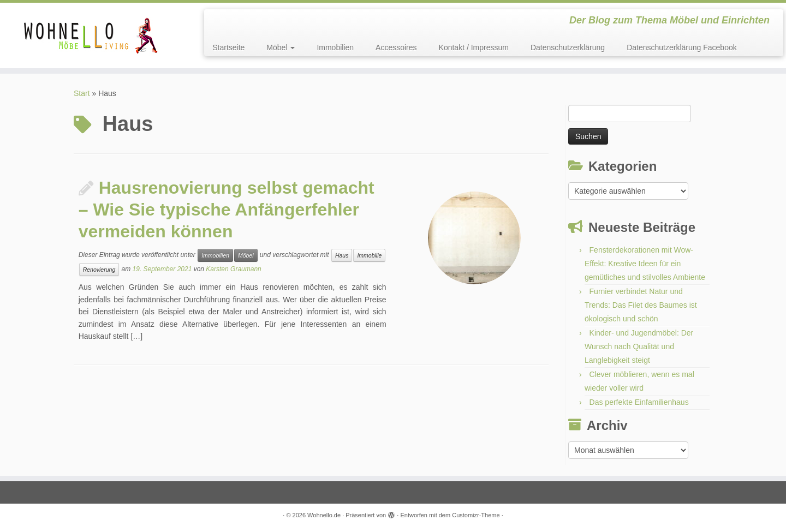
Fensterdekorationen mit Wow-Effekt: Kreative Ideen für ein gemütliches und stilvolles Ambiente (645, 264)
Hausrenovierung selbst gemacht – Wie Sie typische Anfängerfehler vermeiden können (227, 210)
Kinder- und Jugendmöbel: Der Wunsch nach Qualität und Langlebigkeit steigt (639, 346)
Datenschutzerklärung (568, 47)
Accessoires (396, 47)
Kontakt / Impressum (474, 47)
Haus (342, 255)
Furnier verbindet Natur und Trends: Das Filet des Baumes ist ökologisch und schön (641, 305)
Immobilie (369, 255)
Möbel (281, 47)
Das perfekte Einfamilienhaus (639, 402)
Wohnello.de (324, 515)
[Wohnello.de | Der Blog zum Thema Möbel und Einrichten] (91, 35)
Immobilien (335, 47)
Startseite (228, 47)
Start (82, 93)
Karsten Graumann (233, 270)
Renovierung (99, 270)
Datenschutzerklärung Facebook (682, 47)
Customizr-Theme (476, 515)
